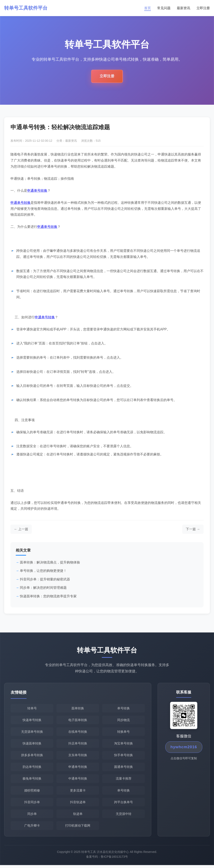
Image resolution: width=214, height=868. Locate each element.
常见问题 (164, 8)
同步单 (32, 816)
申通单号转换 (37, 191)
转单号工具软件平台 (27, 8)
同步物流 (124, 721)
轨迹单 (78, 816)
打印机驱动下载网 (78, 828)
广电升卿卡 (32, 828)
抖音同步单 (32, 804)
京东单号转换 (78, 756)
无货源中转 (124, 816)
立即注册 (203, 8)
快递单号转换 (32, 721)
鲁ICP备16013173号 (114, 862)
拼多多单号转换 (32, 756)
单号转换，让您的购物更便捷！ (43, 571)
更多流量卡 (78, 792)
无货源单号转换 (32, 732)
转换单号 (124, 732)
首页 (148, 8)
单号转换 (124, 709)
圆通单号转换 (124, 768)
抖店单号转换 (78, 745)
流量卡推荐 (124, 781)
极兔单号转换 (32, 781)
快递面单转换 (32, 745)
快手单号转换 (124, 756)
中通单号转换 (78, 781)
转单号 (32, 709)
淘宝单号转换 (124, 745)
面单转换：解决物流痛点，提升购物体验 (50, 563)
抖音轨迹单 (78, 804)
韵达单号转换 (32, 768)
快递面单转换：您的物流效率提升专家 (48, 597)
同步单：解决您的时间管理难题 (43, 588)
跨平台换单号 (124, 804)
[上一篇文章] (21, 530)
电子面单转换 (78, 721)
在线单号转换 (78, 732)
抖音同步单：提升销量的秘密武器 (45, 580)
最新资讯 (183, 8)
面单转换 (78, 709)
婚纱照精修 (32, 792)
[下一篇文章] (193, 530)
